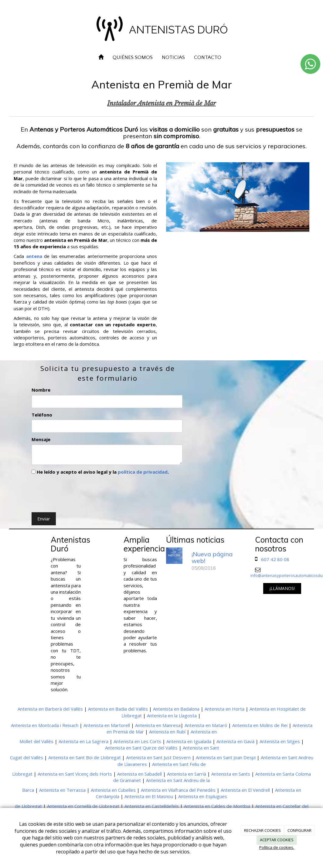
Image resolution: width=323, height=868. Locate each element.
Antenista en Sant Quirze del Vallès (141, 748)
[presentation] (78, 492)
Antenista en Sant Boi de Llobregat (85, 757)
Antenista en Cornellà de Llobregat (83, 806)
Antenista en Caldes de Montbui (217, 806)
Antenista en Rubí (167, 732)
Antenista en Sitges (280, 741)
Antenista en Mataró (206, 725)
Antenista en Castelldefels (152, 806)
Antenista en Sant (201, 748)
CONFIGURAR (299, 830)
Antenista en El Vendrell (245, 790)
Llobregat (22, 774)
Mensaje (41, 439)
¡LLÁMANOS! (282, 588)
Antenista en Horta (224, 709)
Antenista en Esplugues (203, 796)
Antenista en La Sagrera (83, 741)
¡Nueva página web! (212, 557)
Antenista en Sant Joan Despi (226, 757)
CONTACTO (208, 57)
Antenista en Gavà (235, 741)
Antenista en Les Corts (137, 741)
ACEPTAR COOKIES (277, 840)
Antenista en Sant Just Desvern (158, 757)
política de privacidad (143, 472)
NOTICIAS (173, 57)
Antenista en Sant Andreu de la (178, 780)
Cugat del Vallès (27, 757)
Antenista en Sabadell (139, 774)
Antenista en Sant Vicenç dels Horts (75, 774)
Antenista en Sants (231, 774)
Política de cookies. (277, 847)
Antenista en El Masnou (149, 796)
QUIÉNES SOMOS (133, 57)
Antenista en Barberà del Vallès (50, 709)
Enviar (44, 519)
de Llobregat (28, 806)
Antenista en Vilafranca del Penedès (178, 790)
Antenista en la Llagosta (172, 715)
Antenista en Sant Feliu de (179, 764)
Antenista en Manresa (158, 725)
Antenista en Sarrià (187, 774)
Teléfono (42, 415)
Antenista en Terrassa (62, 790)
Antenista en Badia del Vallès (118, 709)
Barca (28, 790)
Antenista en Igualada (189, 741)
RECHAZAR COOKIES (262, 830)
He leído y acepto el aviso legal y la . (100, 472)
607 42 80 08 (275, 559)
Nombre (41, 390)
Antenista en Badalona (176, 709)
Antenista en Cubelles (113, 790)
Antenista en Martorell (107, 725)
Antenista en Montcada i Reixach (45, 725)
